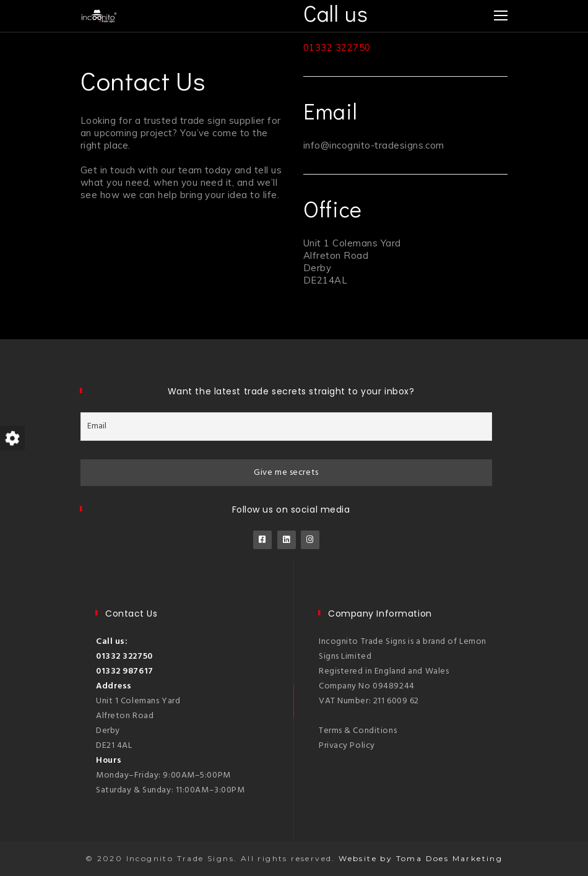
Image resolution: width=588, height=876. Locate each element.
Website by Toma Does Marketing (421, 858)
